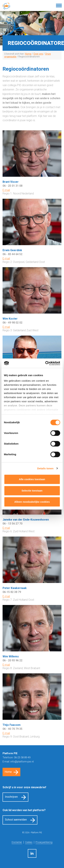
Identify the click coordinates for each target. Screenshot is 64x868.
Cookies (29, 842)
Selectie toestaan (32, 491)
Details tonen (45, 468)
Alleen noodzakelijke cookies (32, 502)
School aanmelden (16, 820)
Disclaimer (17, 842)
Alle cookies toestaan (32, 479)
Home (8, 772)
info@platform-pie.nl (22, 762)
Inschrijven (11, 797)
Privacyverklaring (44, 842)
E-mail (6, 190)
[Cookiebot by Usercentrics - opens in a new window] (46, 363)
